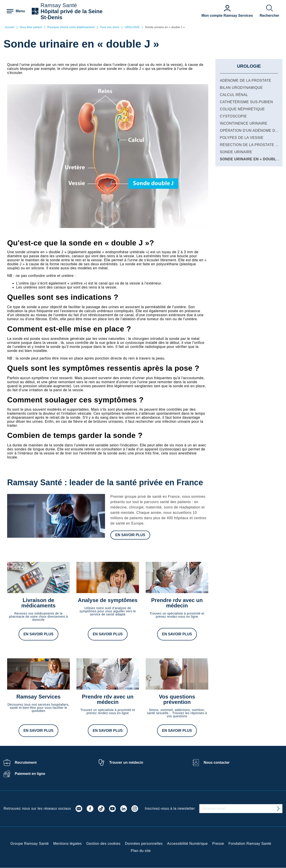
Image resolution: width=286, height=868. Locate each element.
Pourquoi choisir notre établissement (71, 27)
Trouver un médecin (126, 762)
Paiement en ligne (30, 774)
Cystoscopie (233, 116)
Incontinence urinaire (244, 123)
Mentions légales (67, 844)
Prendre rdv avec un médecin (177, 603)
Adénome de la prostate (246, 81)
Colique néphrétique (242, 109)
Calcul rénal (234, 95)
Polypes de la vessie (242, 138)
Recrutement (26, 762)
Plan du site (141, 851)
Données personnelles (144, 844)
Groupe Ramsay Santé (29, 844)
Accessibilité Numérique (187, 844)
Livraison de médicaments (38, 603)
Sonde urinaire (236, 152)
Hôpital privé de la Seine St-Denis (72, 14)
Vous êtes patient (31, 27)
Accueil (10, 27)
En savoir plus (130, 535)
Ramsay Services (38, 697)
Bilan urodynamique (241, 88)
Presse (218, 844)
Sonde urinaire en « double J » (252, 159)
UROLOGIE (132, 27)
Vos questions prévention (177, 699)
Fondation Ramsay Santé (250, 844)
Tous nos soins (110, 27)
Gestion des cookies (103, 844)
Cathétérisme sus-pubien (246, 102)
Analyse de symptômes (108, 600)
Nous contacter (217, 762)
